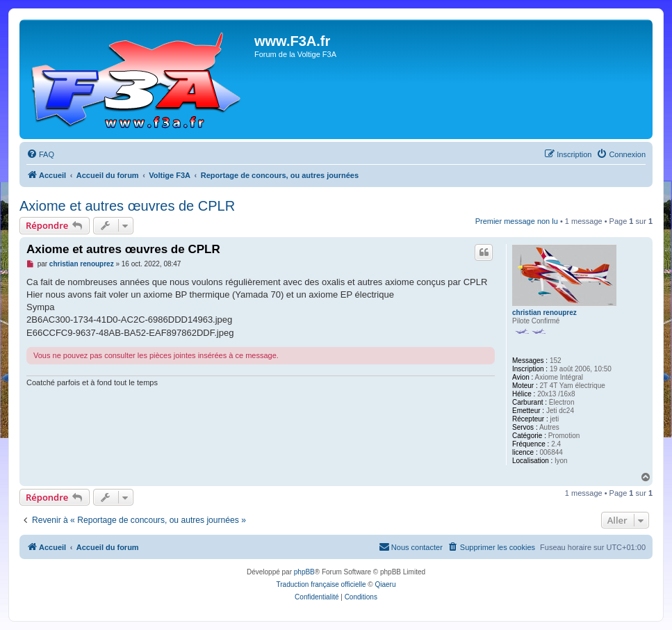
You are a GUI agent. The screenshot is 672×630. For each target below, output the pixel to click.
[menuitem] (40, 154)
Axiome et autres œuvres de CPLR (127, 206)
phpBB (304, 572)
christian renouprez (544, 313)
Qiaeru (385, 584)
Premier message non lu (517, 221)
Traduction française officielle (321, 584)
